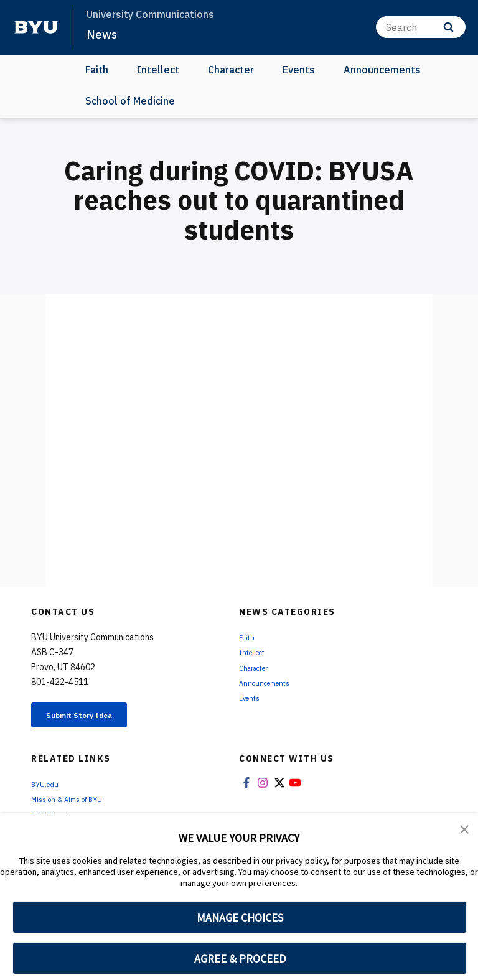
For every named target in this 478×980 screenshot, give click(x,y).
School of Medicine (130, 101)
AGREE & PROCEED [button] (240, 959)
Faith (97, 70)
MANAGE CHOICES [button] (240, 917)
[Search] (421, 27)
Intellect (158, 70)
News (103, 34)
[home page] (36, 27)
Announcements (382, 70)
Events (299, 70)
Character (231, 70)
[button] (466, 831)
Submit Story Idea (96, 717)
